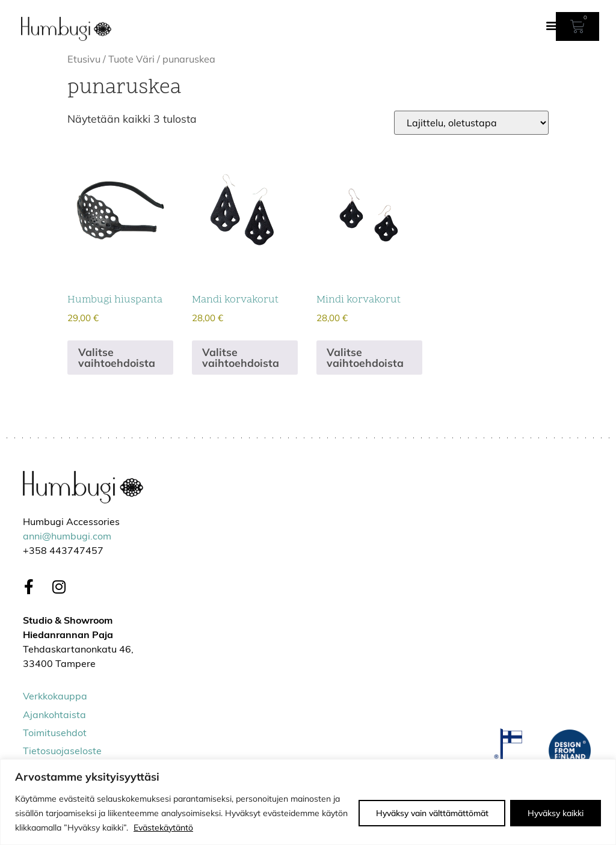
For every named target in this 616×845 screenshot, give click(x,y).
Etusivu (84, 59)
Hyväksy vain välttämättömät (432, 813)
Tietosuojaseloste (62, 752)
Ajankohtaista (54, 716)
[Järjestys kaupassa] (471, 123)
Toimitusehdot (55, 734)
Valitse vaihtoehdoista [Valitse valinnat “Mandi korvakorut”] (241, 357)
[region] (308, 802)
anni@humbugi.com (67, 537)
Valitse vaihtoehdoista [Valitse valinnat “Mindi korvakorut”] (365, 357)
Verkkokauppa (55, 697)
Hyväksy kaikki (556, 813)
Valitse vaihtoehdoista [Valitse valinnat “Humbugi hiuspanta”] (117, 357)
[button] (552, 25)
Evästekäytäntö (163, 828)
